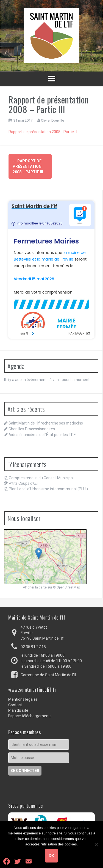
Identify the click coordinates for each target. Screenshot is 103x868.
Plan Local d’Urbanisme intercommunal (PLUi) (48, 489)
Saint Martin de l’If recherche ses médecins (46, 423)
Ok (52, 855)
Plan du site (18, 710)
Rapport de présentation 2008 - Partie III (43, 132)
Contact (15, 705)
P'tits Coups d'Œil (24, 483)
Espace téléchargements (30, 716)
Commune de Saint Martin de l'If (48, 675)
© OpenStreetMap (66, 587)
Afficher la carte (35, 587)
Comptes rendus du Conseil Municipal (41, 478)
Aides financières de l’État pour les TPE (42, 435)
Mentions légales (23, 699)
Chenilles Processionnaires (32, 429)
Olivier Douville (52, 120)
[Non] (96, 845)
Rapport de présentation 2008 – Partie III (28, 166)
